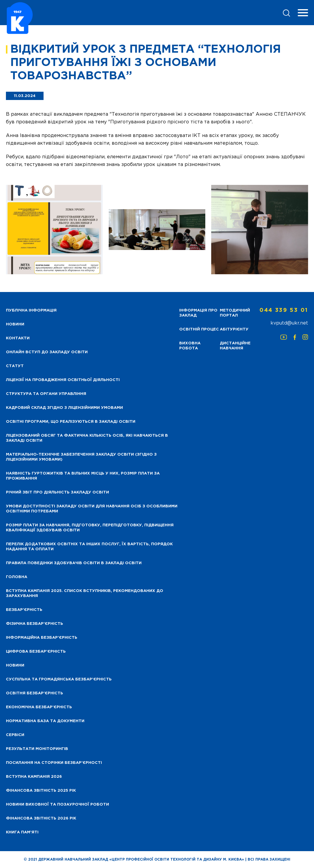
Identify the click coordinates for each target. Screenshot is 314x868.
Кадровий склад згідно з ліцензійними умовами (64, 408)
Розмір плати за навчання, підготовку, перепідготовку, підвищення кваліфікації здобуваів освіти (90, 528)
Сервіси (15, 735)
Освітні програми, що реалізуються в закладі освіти (71, 422)
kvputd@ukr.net (289, 323)
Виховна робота (190, 346)
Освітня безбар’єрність (35, 693)
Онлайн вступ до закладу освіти (47, 352)
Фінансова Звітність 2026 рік (41, 818)
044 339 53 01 (284, 310)
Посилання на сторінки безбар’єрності (54, 763)
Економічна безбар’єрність (39, 707)
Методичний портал (235, 313)
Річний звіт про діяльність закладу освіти (57, 492)
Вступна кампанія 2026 (34, 777)
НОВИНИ (15, 324)
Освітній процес (199, 329)
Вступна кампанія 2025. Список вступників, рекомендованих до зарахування (85, 593)
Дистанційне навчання (235, 346)
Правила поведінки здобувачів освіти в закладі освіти (74, 563)
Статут (15, 366)
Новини (15, 665)
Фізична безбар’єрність (35, 624)
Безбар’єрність (24, 610)
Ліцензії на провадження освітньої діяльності (63, 380)
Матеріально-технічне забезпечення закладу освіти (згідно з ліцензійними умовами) (81, 457)
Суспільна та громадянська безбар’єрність (59, 679)
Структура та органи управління (46, 394)
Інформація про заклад (198, 313)
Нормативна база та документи (45, 721)
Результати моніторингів (37, 749)
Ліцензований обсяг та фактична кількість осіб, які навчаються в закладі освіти (87, 438)
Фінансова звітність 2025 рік (41, 791)
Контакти (18, 338)
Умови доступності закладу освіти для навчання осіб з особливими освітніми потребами (92, 509)
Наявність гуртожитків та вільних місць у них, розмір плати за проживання (83, 476)
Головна (17, 577)
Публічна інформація (31, 310)
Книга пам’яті (22, 832)
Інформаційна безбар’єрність (42, 638)
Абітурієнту (234, 329)
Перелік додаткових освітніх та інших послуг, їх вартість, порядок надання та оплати (89, 547)
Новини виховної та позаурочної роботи (57, 805)
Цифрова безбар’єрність (36, 652)
